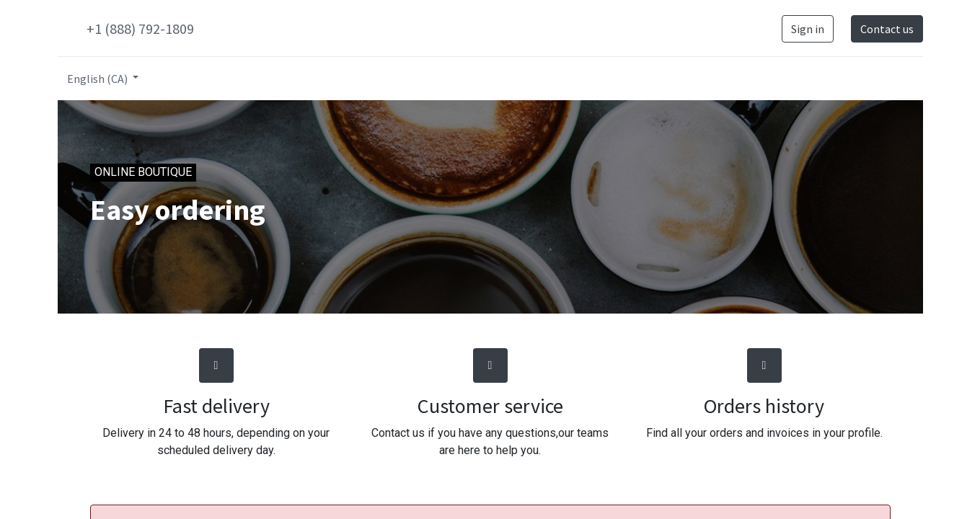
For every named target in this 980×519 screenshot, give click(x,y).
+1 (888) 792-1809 (140, 28)
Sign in (808, 29)
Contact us (887, 29)
